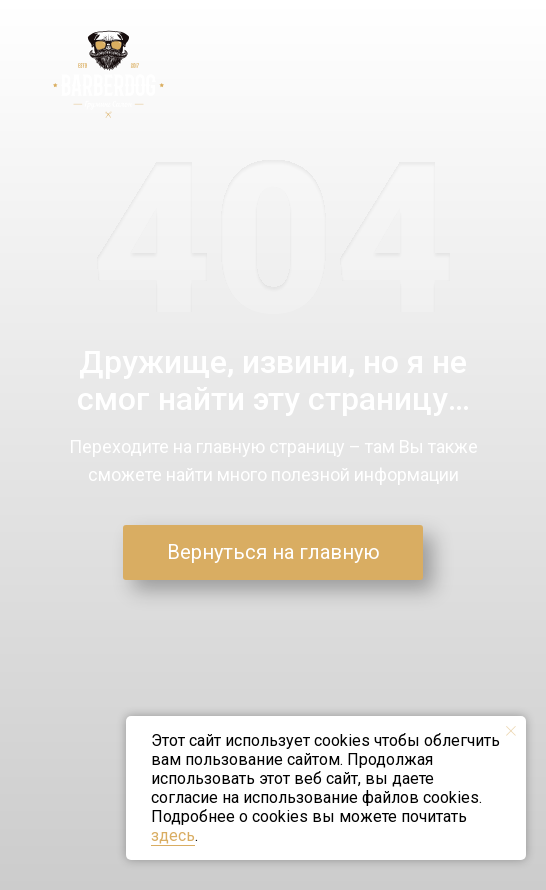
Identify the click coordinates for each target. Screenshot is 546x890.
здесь (173, 835)
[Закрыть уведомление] (511, 731)
